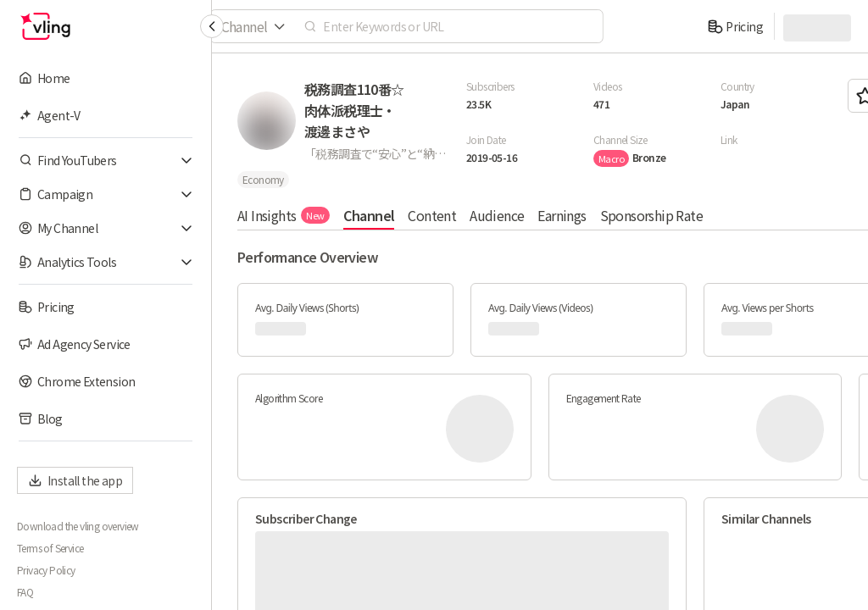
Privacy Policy (46, 570)
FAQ (25, 592)
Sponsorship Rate (651, 215)
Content (432, 215)
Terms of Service (50, 548)
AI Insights (284, 215)
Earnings (562, 215)
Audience (497, 215)
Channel (369, 215)
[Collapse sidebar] (212, 26)
